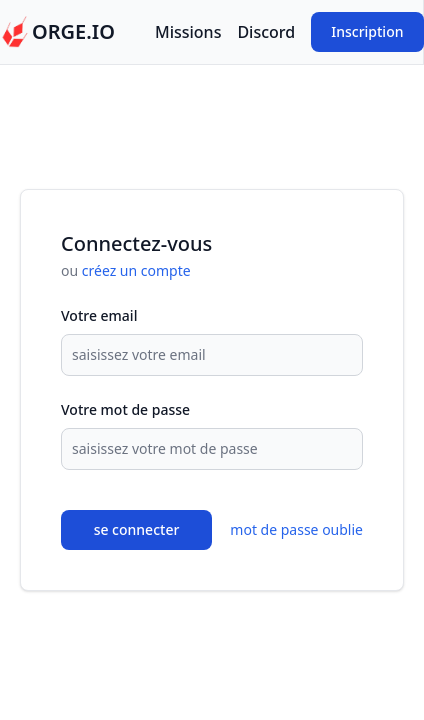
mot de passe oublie (296, 529)
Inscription (367, 31)
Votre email (99, 315)
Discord (266, 32)
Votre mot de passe (125, 409)
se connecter (137, 529)
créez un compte (136, 270)
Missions (188, 32)
